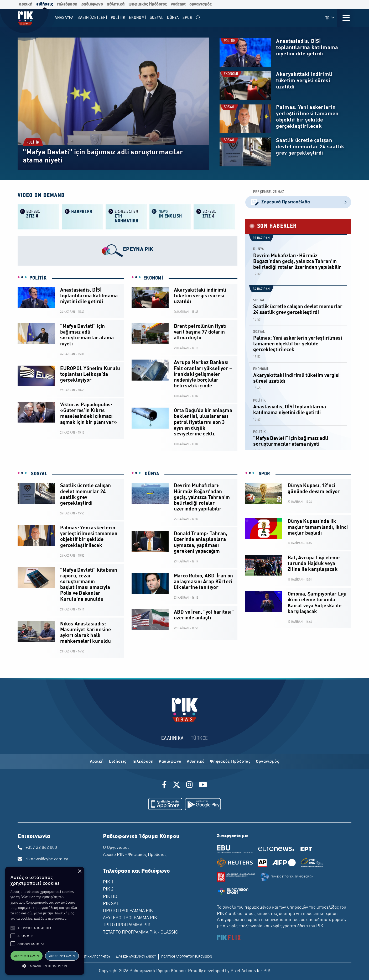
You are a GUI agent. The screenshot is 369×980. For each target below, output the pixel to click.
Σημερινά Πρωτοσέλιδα (298, 202)
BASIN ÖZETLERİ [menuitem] (92, 18)
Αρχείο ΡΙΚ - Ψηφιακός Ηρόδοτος (135, 855)
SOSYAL (229, 107)
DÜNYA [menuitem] (173, 18)
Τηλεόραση (143, 762)
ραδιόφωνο (92, 4)
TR (330, 18)
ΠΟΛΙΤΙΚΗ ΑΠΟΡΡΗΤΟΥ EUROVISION (187, 957)
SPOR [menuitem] (187, 18)
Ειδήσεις (118, 762)
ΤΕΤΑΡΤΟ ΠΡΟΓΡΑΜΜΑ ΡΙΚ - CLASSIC (141, 932)
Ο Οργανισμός (116, 848)
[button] (13, 928)
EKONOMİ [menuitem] (137, 18)
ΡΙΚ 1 (108, 882)
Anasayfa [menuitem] (64, 18)
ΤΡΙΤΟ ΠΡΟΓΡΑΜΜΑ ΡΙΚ (127, 925)
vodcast (178, 4)
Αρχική (97, 762)
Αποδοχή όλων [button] (27, 956)
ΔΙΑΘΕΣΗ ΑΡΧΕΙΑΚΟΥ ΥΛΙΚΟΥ (136, 957)
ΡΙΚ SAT (111, 904)
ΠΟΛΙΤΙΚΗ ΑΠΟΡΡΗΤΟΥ (94, 957)
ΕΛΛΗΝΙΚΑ (173, 738)
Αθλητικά (196, 762)
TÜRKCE (199, 738)
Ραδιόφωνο (170, 762)
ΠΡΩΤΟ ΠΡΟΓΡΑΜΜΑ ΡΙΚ (128, 911)
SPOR (264, 474)
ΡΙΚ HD (110, 897)
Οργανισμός (267, 762)
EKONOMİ (231, 74)
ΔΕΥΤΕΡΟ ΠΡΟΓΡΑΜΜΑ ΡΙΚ (130, 918)
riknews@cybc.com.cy (47, 859)
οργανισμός (200, 4)
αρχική (26, 4)
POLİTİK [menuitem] (118, 18)
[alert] (45, 921)
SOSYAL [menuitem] (157, 18)
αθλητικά (116, 4)
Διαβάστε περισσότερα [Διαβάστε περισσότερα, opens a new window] (50, 918)
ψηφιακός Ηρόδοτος (148, 4)
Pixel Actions (243, 971)
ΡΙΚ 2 (108, 889)
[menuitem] (198, 18)
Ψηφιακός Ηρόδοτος (230, 762)
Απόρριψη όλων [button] (62, 956)
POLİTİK (33, 143)
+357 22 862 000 (41, 848)
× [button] (79, 871)
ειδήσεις (45, 4)
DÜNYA (259, 249)
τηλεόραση (67, 4)
